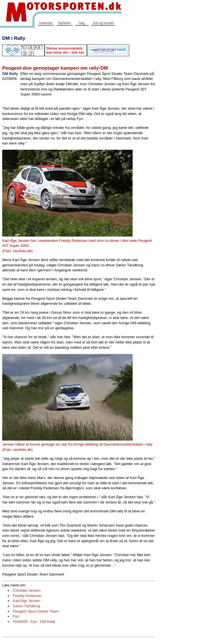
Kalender (46, 23)
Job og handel (103, 23)
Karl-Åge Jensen (27, 601)
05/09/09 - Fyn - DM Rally (34, 622)
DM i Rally (14, 38)
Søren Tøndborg (26, 606)
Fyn (16, 616)
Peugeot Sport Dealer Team (36, 611)
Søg (82, 23)
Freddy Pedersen (27, 596)
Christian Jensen (27, 590)
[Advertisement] (180, 115)
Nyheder (65, 23)
